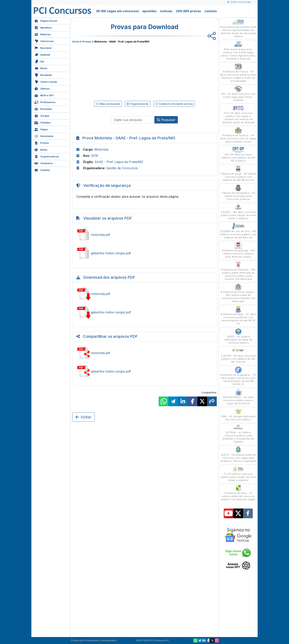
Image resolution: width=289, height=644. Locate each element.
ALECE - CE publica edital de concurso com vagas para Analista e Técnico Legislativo (238, 454)
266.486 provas (188, 11)
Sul (39, 61)
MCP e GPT (44, 95)
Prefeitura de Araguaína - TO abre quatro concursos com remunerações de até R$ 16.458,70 (238, 376)
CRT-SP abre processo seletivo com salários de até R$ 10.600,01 (238, 154)
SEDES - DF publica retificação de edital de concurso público (238, 336)
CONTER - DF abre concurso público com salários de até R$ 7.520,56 (238, 355)
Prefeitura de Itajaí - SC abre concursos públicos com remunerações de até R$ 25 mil (238, 315)
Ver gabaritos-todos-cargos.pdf (144, 253)
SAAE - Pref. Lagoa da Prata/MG (119, 162)
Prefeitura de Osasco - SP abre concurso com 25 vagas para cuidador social (238, 135)
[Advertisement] (113, 71)
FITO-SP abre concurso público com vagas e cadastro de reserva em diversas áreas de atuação (238, 114)
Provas (42, 143)
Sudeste (42, 54)
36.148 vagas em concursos (117, 11)
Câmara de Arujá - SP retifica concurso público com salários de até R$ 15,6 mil (238, 173)
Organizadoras (47, 156)
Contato (42, 170)
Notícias (42, 34)
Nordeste (43, 75)
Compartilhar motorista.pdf (144, 353)
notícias (166, 11)
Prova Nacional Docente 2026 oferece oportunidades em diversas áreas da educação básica (238, 28)
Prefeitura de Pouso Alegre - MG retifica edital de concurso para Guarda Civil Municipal (238, 293)
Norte (41, 68)
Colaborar (44, 163)
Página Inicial (46, 20)
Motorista (101, 149)
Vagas (41, 129)
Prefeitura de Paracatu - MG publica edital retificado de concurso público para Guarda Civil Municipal (238, 271)
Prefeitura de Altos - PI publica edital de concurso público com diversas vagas (238, 493)
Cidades (42, 122)
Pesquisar (166, 120)
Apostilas (43, 27)
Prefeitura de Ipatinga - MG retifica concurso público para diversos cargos (238, 250)
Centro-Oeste (46, 81)
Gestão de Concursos (122, 168)
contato (211, 11)
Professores (45, 102)
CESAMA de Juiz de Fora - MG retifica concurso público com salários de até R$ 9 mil (238, 231)
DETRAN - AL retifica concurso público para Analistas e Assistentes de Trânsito (238, 434)
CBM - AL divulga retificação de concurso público (238, 414)
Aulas (41, 149)
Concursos (44, 41)
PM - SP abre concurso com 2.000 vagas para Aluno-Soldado (238, 94)
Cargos (42, 115)
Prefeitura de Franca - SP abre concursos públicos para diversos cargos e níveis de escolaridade (238, 73)
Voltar (83, 417)
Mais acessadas (108, 104)
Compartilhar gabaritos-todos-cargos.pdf (144, 371)
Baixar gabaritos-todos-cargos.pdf (144, 312)
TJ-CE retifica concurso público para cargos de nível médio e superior (238, 474)
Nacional (43, 48)
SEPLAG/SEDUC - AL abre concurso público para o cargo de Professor (238, 397)
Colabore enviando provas (174, 104)
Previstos (43, 109)
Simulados (44, 136)
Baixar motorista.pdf (144, 294)
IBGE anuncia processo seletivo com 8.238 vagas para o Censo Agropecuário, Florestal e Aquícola (238, 50)
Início (76, 41)
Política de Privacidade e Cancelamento (94, 640)
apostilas (149, 11)
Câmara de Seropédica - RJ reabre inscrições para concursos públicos (238, 193)
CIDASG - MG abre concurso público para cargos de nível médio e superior (238, 212)
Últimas (42, 88)
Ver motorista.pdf (144, 235)
